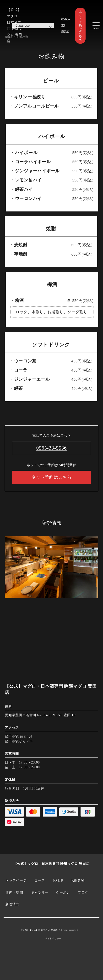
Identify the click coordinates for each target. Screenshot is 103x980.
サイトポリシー (53, 939)
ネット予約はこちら (80, 26)
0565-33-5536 (66, 25)
